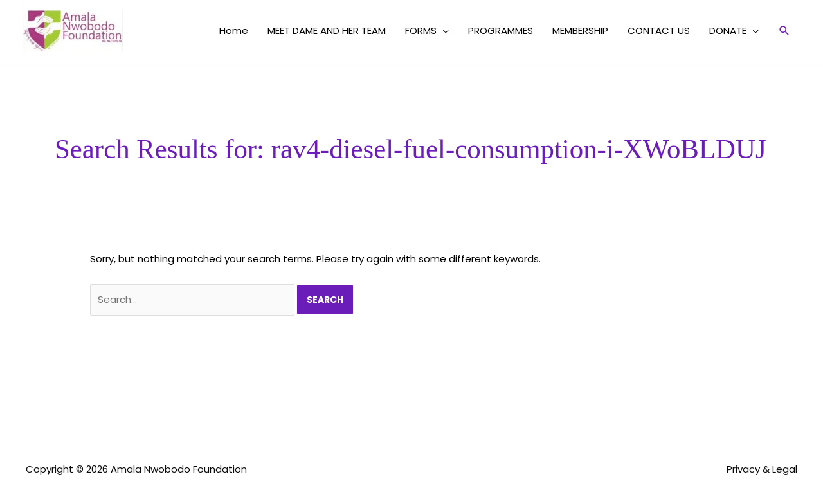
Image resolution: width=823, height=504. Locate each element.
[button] (784, 31)
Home (234, 31)
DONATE (728, 31)
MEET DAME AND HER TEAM (327, 31)
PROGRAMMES (501, 31)
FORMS (421, 31)
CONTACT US (659, 31)
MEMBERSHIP (580, 31)
